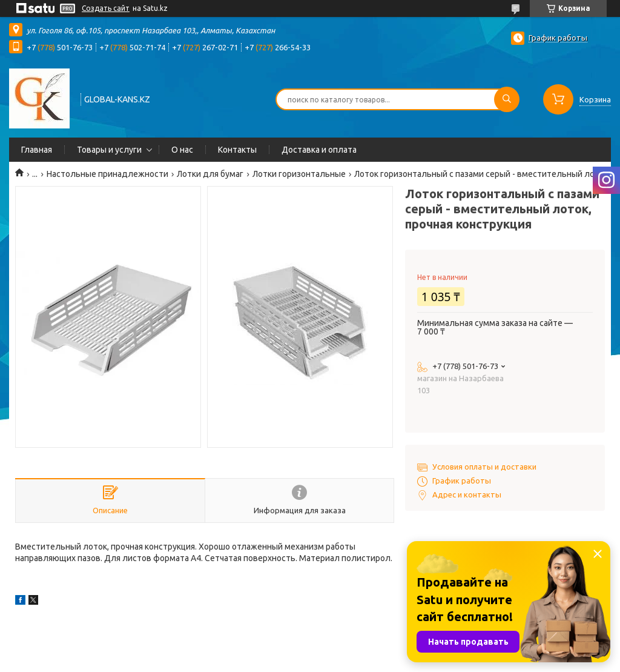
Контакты (237, 150)
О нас (182, 150)
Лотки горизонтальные (299, 174)
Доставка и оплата (319, 150)
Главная (37, 150)
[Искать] (507, 99)
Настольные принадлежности (107, 174)
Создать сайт (106, 8)
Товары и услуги (109, 150)
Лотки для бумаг (210, 174)
